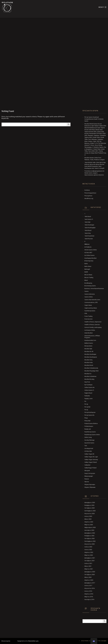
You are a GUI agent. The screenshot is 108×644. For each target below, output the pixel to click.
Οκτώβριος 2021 (90, 561)
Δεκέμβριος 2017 (90, 583)
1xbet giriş (88, 233)
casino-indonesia (90, 294)
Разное (87, 479)
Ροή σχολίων (88, 196)
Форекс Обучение (90, 487)
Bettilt (86, 272)
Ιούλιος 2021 (88, 563)
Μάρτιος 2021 (89, 569)
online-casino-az (90, 387)
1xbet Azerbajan (89, 225)
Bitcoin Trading (89, 277)
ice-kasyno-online (90, 330)
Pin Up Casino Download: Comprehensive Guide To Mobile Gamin (94, 119)
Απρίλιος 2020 (89, 580)
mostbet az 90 (89, 351)
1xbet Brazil (88, 230)
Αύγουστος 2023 (90, 514)
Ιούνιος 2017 (88, 586)
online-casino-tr (89, 390)
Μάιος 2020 (88, 577)
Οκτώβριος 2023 (90, 508)
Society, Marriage (89, 440)
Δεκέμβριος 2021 (90, 558)
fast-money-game (90, 311)
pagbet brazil (88, 393)
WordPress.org (89, 198)
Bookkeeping (88, 283)
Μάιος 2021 (88, 566)
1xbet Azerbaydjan (90, 228)
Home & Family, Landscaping (93, 327)
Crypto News (88, 305)
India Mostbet (89, 333)
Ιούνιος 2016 (88, 591)
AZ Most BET (88, 253)
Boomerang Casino (90, 286)
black (86, 280)
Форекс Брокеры (90, 484)
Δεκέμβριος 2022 (90, 533)
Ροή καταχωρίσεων (90, 193)
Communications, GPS (91, 302)
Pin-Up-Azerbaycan (90, 412)
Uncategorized (89, 448)
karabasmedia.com (90, 340)
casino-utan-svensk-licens (92, 300)
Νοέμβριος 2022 (89, 536)
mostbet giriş (88, 360)
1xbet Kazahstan (89, 236)
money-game (88, 346)
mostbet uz (88, 374)
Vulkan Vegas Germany (91, 460)
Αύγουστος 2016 (90, 588)
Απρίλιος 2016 (89, 594)
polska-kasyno (89, 426)
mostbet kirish (89, 365)
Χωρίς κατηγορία (90, 473)
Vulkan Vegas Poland (91, 462)
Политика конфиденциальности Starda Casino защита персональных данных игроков (94, 173)
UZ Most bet (88, 451)
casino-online (89, 297)
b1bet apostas (89, 261)
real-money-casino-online (92, 435)
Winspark (87, 471)
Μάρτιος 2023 (89, 525)
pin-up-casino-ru (89, 415)
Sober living (88, 437)
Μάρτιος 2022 (89, 555)
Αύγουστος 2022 (90, 544)
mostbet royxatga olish (92, 371)
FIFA (86, 313)
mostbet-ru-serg (89, 379)
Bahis (86, 264)
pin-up (86, 410)
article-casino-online (91, 250)
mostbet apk (88, 349)
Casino (87, 291)
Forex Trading (88, 316)
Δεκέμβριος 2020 (90, 572)
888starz (87, 244)
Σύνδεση (87, 190)
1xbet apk (87, 222)
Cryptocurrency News (91, 308)
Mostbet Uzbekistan (90, 376)
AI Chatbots (88, 247)
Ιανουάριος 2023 (89, 530)
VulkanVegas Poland (90, 468)
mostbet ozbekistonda (91, 368)
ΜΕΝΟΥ (103, 7)
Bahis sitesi (88, 266)
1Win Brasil (88, 217)
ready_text (88, 429)
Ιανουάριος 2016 (89, 599)
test (86, 446)
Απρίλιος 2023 (89, 522)
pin (85, 401)
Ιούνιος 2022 (88, 550)
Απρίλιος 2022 (89, 552)
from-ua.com (88, 319)
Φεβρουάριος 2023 (90, 527)
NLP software (88, 385)
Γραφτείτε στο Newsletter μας (28, 641)
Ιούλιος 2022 (88, 547)
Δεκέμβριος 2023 (90, 502)
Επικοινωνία (6, 641)
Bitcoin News (88, 275)
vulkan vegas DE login (91, 457)
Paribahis (87, 396)
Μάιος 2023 (88, 519)
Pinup (86, 418)
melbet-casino (89, 343)
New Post (87, 382)
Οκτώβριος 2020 (90, 575)
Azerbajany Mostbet (90, 258)
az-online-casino (90, 255)
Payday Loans (89, 399)
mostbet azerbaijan (90, 354)
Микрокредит (89, 476)
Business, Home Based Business (94, 289)
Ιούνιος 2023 (88, 516)
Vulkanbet (87, 465)
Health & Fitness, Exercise (92, 325)
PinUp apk (87, 421)
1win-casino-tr (89, 219)
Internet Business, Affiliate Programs (92, 337)
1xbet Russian (89, 239)
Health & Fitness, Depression (93, 322)
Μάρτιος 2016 (89, 597)
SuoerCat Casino (89, 443)
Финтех (87, 482)
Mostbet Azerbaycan (91, 357)
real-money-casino (90, 432)
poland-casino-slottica (91, 423)
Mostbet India (89, 362)
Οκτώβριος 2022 (90, 538)
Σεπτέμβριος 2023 (90, 511)
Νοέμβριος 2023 (89, 505)
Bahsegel (87, 269)
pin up (86, 404)
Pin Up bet (87, 407)
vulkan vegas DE (89, 454)
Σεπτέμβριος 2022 (90, 541)
